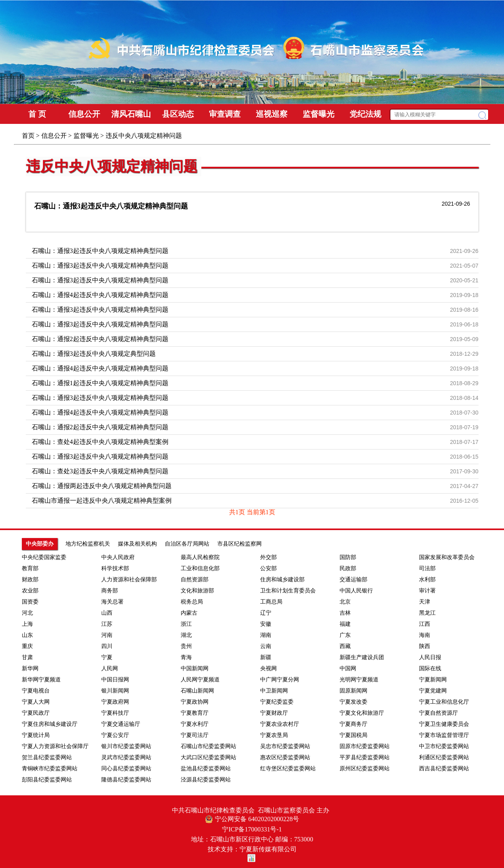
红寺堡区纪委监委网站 (288, 769)
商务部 (110, 591)
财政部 (30, 580)
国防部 (348, 557)
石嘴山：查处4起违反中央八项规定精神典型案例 (100, 442)
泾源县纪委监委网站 (206, 780)
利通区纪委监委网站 (444, 757)
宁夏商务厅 (353, 724)
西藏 (345, 646)
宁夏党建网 (433, 691)
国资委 (30, 602)
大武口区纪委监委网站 (209, 757)
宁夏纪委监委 (277, 702)
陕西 (425, 646)
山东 (27, 635)
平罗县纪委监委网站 (365, 757)
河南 (107, 635)
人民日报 (430, 657)
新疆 (266, 657)
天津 (425, 602)
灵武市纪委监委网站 (126, 757)
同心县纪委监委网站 (126, 769)
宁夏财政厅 (274, 713)
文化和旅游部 (197, 591)
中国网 (348, 668)
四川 (107, 646)
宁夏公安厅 (115, 735)
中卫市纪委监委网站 (444, 746)
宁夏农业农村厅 (280, 724)
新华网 (30, 668)
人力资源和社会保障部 (129, 580)
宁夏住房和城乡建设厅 (50, 724)
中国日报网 (115, 680)
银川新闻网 (115, 691)
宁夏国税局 (353, 735)
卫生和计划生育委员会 (288, 591)
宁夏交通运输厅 (121, 724)
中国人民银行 (356, 591)
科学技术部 (115, 568)
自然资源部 (195, 580)
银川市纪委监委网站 (126, 746)
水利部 (427, 580)
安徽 (266, 624)
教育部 (30, 568)
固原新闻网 (353, 691)
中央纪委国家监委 (44, 557)
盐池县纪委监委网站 (206, 769)
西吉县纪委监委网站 (444, 769)
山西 (107, 613)
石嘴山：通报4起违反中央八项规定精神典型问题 (100, 295)
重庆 (27, 646)
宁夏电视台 (36, 691)
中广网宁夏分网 (280, 680)
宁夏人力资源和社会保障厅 (55, 746)
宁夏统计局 (36, 735)
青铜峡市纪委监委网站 (50, 769)
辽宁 (266, 613)
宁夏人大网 (36, 702)
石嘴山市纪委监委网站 (209, 746)
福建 (345, 624)
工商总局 (271, 602)
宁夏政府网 (115, 702)
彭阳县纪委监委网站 (47, 780)
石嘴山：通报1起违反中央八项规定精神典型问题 (100, 383)
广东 (345, 635)
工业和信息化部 (200, 568)
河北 (27, 613)
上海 (27, 624)
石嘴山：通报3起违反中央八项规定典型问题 (94, 354)
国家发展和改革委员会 (447, 557)
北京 (345, 602)
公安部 (268, 568)
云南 (266, 646)
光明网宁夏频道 (359, 680)
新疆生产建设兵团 (362, 657)
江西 (425, 624)
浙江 (186, 624)
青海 (186, 657)
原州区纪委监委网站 (365, 769)
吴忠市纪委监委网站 (285, 746)
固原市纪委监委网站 (365, 746)
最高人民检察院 (200, 557)
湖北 (186, 635)
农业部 (30, 591)
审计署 (427, 591)
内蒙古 (189, 613)
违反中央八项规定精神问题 (112, 166)
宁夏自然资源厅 (438, 713)
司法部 (427, 568)
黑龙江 (427, 613)
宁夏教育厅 (195, 713)
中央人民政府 (118, 557)
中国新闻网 (195, 668)
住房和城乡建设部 (282, 580)
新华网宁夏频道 (41, 680)
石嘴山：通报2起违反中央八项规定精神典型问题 (100, 339)
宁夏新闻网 (433, 680)
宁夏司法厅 (195, 735)
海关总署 (112, 602)
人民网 (110, 668)
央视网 (268, 668)
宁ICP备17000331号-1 (252, 829)
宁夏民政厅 (36, 713)
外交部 (268, 557)
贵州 (186, 646)
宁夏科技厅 (115, 713)
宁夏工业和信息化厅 (444, 702)
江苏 (107, 624)
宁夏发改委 (353, 702)
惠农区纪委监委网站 (285, 757)
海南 (425, 635)
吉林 (345, 613)
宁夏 (107, 657)
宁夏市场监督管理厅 (444, 735)
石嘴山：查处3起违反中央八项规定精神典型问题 (100, 471)
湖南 (266, 635)
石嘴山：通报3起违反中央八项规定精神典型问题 (111, 206)
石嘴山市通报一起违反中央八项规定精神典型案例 (102, 501)
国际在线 (430, 668)
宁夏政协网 (195, 702)
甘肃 (27, 657)
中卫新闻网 (274, 691)
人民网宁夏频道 (200, 680)
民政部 (348, 568)
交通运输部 (353, 580)
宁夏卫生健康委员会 (444, 724)
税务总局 (192, 602)
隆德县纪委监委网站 (126, 780)
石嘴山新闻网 (197, 691)
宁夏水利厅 (195, 724)
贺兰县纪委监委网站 (47, 757)
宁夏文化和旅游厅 (362, 713)
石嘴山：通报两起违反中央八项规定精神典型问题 (102, 486)
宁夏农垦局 (274, 735)
